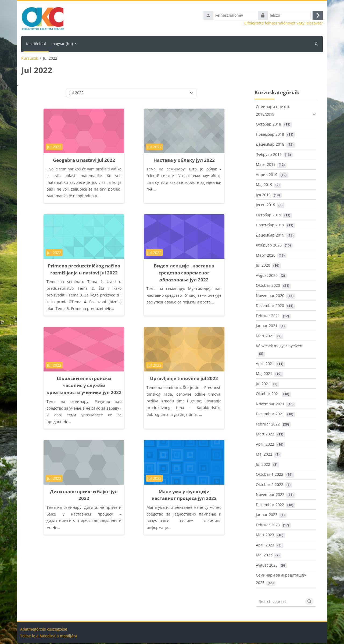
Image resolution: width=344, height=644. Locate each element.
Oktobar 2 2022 (270, 486)
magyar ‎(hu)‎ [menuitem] (62, 45)
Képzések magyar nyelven (279, 347)
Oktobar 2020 (268, 287)
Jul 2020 (263, 266)
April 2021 (265, 365)
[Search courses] (280, 603)
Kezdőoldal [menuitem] (36, 45)
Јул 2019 (263, 196)
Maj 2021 (264, 375)
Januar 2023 (267, 516)
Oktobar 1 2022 (270, 476)
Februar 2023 (268, 526)
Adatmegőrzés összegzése (44, 630)
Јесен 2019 (266, 206)
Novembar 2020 (270, 297)
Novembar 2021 (270, 405)
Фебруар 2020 (269, 246)
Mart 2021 (265, 337)
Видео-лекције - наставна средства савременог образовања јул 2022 (184, 274)
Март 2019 (266, 166)
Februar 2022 (268, 425)
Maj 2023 (264, 556)
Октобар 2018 (268, 125)
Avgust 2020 (267, 276)
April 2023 (265, 546)
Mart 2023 (265, 536)
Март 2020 (266, 256)
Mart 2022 (265, 435)
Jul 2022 (263, 465)
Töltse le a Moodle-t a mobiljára (49, 637)
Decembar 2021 (270, 415)
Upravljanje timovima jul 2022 (184, 380)
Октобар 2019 (268, 216)
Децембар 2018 (270, 146)
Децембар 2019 (270, 236)
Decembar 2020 (270, 307)
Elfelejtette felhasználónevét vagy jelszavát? (284, 24)
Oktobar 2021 (268, 395)
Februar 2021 (268, 317)
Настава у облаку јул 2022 (184, 161)
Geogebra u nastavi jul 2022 (84, 161)
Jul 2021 (263, 385)
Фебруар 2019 (269, 155)
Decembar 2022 (270, 506)
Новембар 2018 (270, 135)
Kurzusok (30, 59)
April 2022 (265, 445)
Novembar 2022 (270, 496)
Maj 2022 (264, 455)
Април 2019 (267, 176)
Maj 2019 (264, 186)
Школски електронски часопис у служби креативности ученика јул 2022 (84, 387)
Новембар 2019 (270, 226)
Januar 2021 (267, 327)
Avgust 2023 (267, 566)
